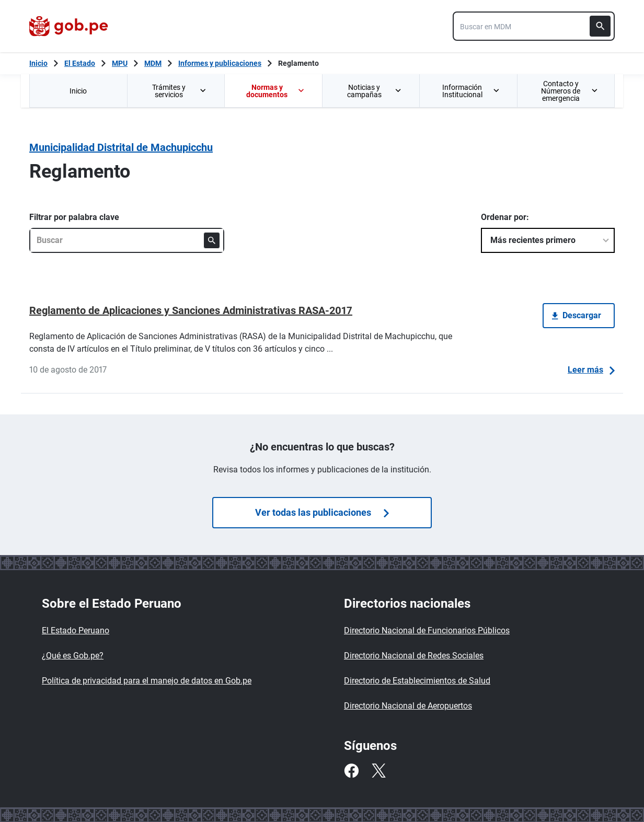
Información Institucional (471, 91)
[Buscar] (600, 26)
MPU (120, 63)
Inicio (78, 91)
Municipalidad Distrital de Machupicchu (121, 147)
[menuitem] (78, 91)
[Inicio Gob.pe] (38, 63)
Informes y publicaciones (220, 63)
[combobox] (534, 26)
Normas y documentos (275, 91)
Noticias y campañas (375, 91)
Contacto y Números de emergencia (569, 91)
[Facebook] (351, 771)
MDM (153, 63)
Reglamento (298, 63)
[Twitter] (378, 771)
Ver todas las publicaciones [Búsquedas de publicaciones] (322, 512)
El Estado (80, 63)
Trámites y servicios (180, 91)
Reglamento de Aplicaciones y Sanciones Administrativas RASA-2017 (191, 310)
